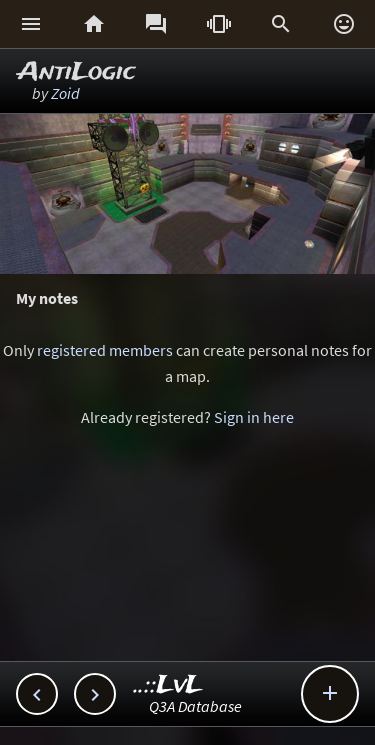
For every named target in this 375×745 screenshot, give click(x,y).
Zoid (65, 93)
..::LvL (168, 685)
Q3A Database (195, 706)
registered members (105, 350)
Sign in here (254, 417)
